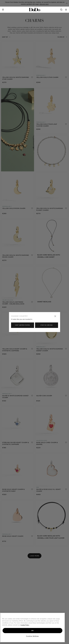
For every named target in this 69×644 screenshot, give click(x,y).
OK (32, 630)
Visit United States (22, 325)
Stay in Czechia (47, 325)
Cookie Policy (25, 625)
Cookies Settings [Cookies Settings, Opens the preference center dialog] (32, 636)
